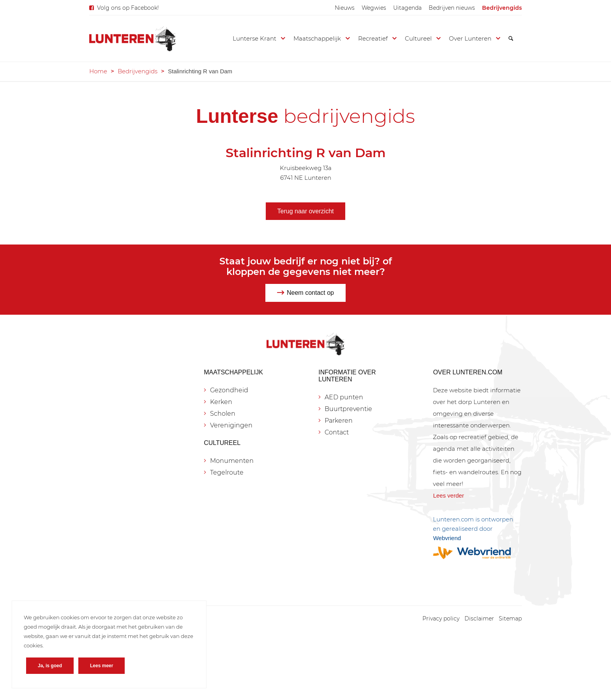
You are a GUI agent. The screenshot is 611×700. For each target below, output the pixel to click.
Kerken (221, 402)
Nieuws (345, 8)
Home (98, 71)
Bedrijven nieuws (452, 8)
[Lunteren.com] (132, 39)
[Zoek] (511, 39)
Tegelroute (227, 472)
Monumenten (232, 461)
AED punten (344, 397)
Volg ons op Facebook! (128, 8)
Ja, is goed (50, 666)
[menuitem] (345, 8)
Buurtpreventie (348, 409)
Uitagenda (407, 8)
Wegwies (374, 8)
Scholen (223, 414)
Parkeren (339, 421)
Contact (337, 432)
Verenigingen (231, 425)
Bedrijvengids (502, 8)
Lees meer (102, 666)
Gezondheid (229, 390)
